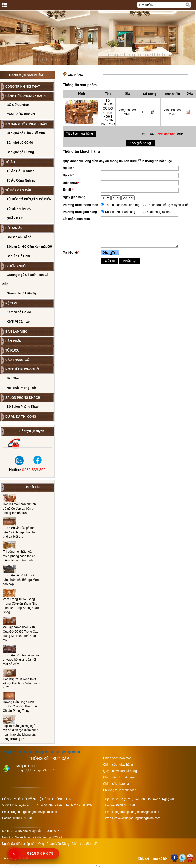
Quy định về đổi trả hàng (120, 771)
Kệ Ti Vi (11, 303)
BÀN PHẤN (13, 341)
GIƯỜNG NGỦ (15, 266)
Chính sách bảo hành (118, 784)
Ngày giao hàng (74, 197)
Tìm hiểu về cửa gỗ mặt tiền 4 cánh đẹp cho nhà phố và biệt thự (19, 532)
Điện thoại (71, 183)
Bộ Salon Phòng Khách (23, 407)
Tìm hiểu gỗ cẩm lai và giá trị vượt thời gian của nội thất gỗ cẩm (21, 660)
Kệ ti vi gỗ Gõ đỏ (19, 312)
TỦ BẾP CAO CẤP (18, 190)
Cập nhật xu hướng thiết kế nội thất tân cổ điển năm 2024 (21, 683)
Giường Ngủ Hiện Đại (22, 293)
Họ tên (69, 168)
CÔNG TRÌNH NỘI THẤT (23, 87)
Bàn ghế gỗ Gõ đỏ (20, 143)
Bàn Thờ (13, 378)
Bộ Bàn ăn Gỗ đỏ (19, 237)
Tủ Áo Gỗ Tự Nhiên (21, 171)
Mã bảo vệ (71, 252)
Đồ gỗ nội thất (12, 752)
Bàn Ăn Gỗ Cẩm (18, 256)
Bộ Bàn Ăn (14, 228)
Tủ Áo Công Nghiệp (21, 180)
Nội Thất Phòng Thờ (22, 369)
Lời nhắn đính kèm (76, 219)
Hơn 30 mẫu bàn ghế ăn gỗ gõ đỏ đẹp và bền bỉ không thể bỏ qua (19, 509)
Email (68, 190)
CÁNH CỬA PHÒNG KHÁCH (26, 96)
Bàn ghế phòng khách (38, 752)
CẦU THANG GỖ (17, 360)
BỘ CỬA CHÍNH (18, 105)
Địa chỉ (68, 175)
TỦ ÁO (10, 162)
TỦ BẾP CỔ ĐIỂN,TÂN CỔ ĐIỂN (29, 199)
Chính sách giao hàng (118, 765)
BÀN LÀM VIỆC (16, 332)
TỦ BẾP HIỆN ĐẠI (19, 209)
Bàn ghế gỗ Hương (20, 152)
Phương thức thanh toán (81, 205)
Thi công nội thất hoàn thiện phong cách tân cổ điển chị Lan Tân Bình (19, 556)
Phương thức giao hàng (80, 212)
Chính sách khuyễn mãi (119, 777)
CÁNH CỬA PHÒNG (21, 114)
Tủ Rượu (12, 351)
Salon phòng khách (67, 752)
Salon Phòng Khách (23, 398)
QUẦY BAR (15, 218)
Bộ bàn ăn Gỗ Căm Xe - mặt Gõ (29, 247)
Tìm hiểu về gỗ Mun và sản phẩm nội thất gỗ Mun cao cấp (21, 580)
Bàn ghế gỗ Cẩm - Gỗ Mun (26, 133)
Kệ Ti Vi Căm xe (18, 322)
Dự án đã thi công (21, 417)
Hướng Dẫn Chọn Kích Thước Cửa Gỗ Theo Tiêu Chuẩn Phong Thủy (20, 706)
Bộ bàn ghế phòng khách (27, 124)
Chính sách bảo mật (117, 758)
